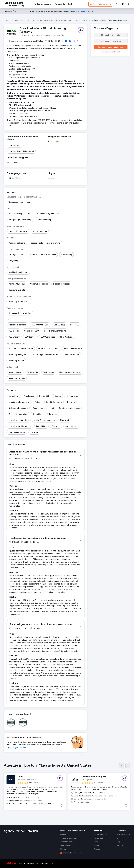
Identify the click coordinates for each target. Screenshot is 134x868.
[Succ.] (128, 766)
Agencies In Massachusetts (62, 20)
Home (6, 20)
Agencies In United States (38, 20)
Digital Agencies (18, 20)
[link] (60, 4)
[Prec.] (122, 766)
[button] (117, 4)
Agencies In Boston (83, 20)
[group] (67, 788)
